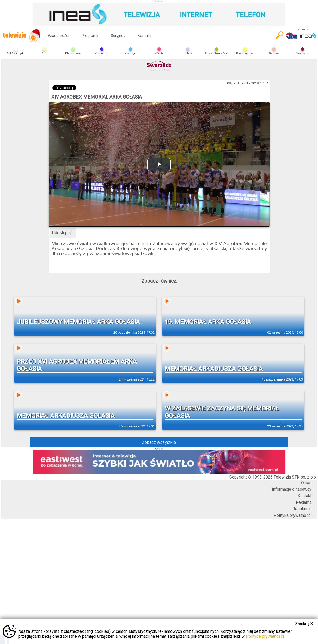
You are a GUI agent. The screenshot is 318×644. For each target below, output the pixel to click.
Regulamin (302, 509)
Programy (90, 36)
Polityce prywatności (265, 636)
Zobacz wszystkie (159, 442)
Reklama (304, 502)
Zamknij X (304, 624)
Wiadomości (59, 36)
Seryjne (118, 36)
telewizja (22, 36)
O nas (306, 483)
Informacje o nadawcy (292, 489)
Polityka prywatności (293, 515)
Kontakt (144, 36)
